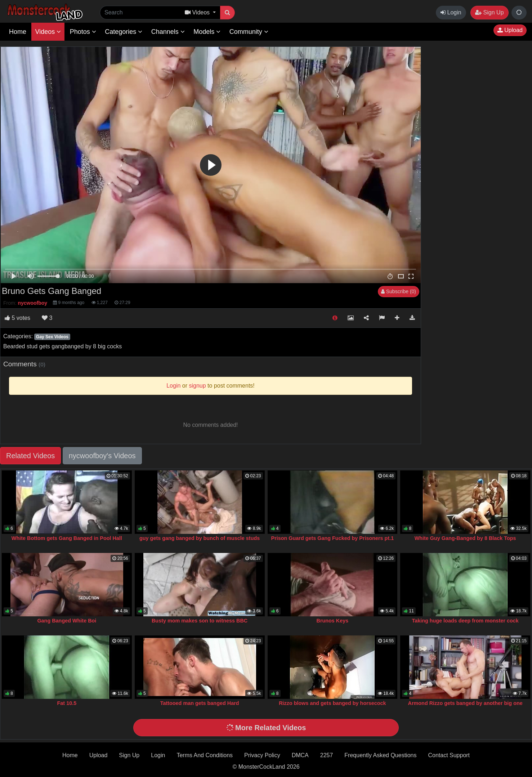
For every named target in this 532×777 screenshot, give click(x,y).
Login (451, 12)
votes (17, 318)
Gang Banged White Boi (67, 621)
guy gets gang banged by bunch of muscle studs (200, 538)
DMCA (300, 755)
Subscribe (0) (399, 291)
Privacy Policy (262, 755)
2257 (327, 755)
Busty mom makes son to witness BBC (200, 621)
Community (249, 32)
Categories (124, 32)
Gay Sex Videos (52, 337)
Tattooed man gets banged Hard (200, 703)
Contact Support (449, 755)
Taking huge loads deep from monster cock (465, 621)
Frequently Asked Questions (380, 755)
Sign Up (489, 12)
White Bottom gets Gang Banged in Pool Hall (67, 538)
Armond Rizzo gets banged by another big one (465, 703)
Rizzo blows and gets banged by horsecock (332, 703)
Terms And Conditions (205, 755)
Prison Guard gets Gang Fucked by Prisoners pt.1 (333, 538)
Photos (83, 32)
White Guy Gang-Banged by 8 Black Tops (465, 538)
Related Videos (30, 456)
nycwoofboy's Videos (102, 456)
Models (207, 32)
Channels (168, 32)
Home (18, 32)
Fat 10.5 (67, 703)
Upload (510, 30)
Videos (48, 32)
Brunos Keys (332, 621)
